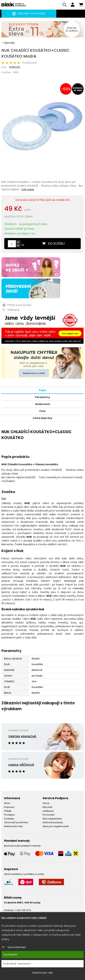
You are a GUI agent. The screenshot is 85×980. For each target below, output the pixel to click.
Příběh (8, 811)
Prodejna (9, 815)
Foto (42, 411)
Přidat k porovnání (17, 305)
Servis (46, 803)
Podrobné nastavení (17, 964)
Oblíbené (48, 811)
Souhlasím (10, 955)
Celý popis (28, 189)
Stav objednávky (52, 819)
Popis (42, 390)
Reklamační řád (13, 826)
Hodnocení (43, 404)
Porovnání (49, 815)
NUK (16, 72)
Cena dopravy (42, 418)
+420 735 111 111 (23, 910)
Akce (7, 803)
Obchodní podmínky (16, 822)
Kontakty (9, 819)
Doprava (9, 807)
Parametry (43, 397)
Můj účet (47, 807)
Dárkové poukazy (53, 822)
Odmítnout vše (42, 973)
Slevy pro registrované (56, 826)
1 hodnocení (29, 63)
